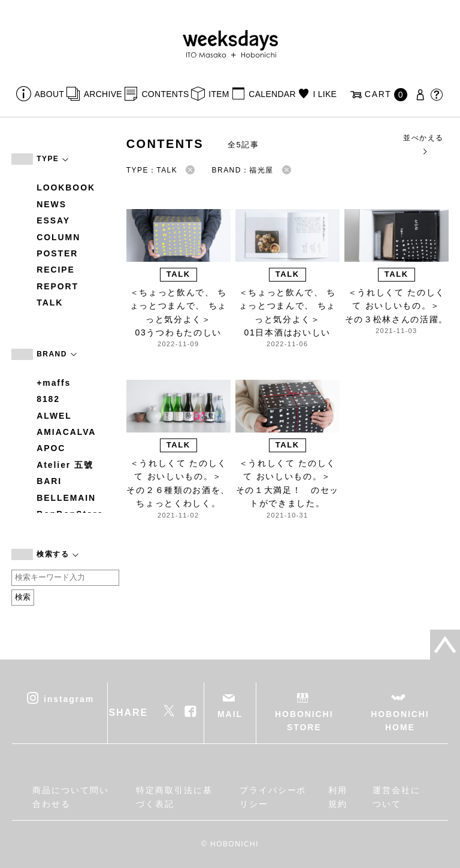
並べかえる (423, 144)
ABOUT (50, 94)
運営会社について (397, 797)
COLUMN (58, 237)
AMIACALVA (66, 432)
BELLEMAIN (66, 498)
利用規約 (338, 797)
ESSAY (53, 220)
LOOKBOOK (66, 187)
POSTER (57, 253)
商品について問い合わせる (70, 797)
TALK (50, 303)
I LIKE (325, 94)
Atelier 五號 (65, 465)
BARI (49, 481)
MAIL (230, 714)
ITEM (219, 94)
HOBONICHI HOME (400, 721)
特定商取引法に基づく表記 (174, 797)
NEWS (52, 204)
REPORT (57, 286)
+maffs (54, 383)
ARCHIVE (103, 94)
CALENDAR (272, 94)
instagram (69, 698)
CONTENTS (165, 94)
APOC (51, 448)
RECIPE (56, 270)
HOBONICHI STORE (304, 721)
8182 (48, 399)
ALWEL (54, 416)
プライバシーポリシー (273, 797)
